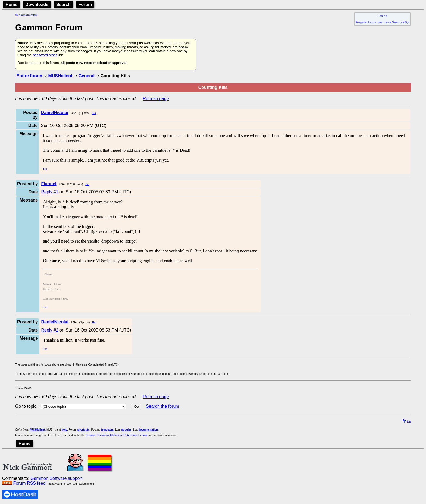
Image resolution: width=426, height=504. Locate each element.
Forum (85, 4)
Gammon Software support (56, 478)
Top (45, 169)
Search (63, 4)
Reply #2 (50, 330)
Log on (382, 16)
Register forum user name (374, 22)
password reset (45, 55)
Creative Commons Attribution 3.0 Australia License (117, 435)
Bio (94, 113)
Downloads (37, 4)
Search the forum (163, 406)
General (86, 76)
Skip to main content (26, 15)
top (406, 422)
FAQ (406, 22)
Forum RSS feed (29, 483)
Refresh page (156, 99)
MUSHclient (60, 76)
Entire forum (29, 76)
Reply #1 (50, 192)
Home (11, 4)
